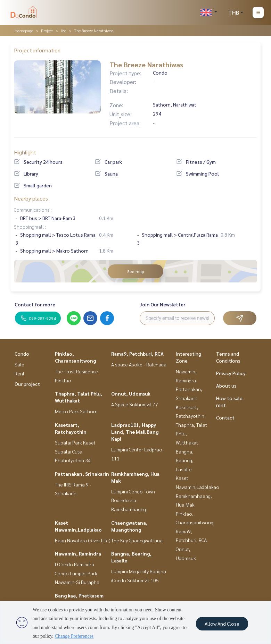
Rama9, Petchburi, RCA (137, 354)
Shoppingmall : (30, 227)
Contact (225, 417)
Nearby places (31, 198)
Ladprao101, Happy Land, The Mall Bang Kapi (135, 432)
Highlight (25, 152)
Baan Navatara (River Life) (83, 540)
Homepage (24, 31)
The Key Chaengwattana (137, 540)
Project (47, 31)
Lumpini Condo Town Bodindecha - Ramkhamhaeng (133, 500)
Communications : (33, 210)
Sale (19, 364)
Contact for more (35, 304)
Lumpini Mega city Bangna (139, 571)
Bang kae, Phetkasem (79, 595)
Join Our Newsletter (163, 304)
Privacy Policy (231, 373)
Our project (27, 384)
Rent (20, 373)
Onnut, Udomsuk (131, 393)
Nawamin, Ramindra (78, 553)
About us (226, 385)
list (63, 31)
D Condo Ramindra (75, 564)
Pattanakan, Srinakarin (82, 474)
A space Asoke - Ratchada (139, 364)
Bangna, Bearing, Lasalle (185, 460)
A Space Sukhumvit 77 (135, 404)
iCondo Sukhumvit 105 (135, 580)
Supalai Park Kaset (75, 442)
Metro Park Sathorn (76, 411)
